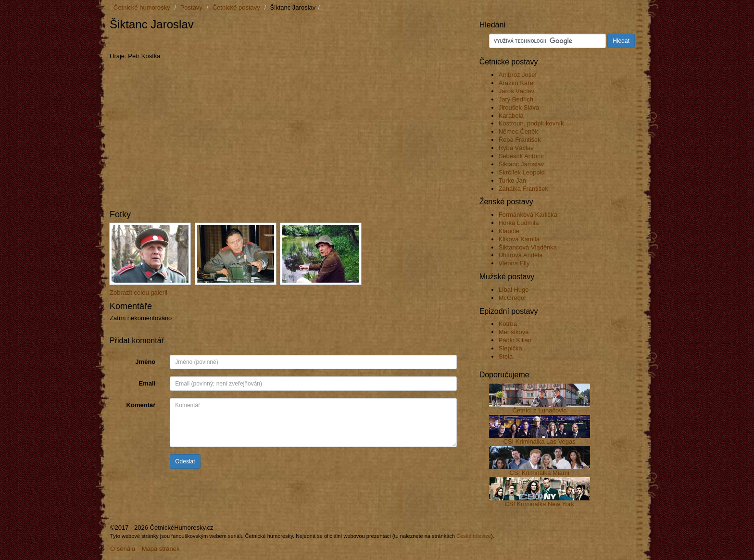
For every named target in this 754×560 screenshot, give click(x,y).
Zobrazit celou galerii (138, 292)
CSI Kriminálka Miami (540, 473)
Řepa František (520, 140)
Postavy (191, 7)
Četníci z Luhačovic (539, 410)
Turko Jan (512, 180)
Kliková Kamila (519, 239)
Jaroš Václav (516, 91)
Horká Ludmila (519, 223)
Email (147, 383)
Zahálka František (523, 189)
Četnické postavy (236, 7)
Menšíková (514, 332)
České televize (474, 536)
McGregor (513, 298)
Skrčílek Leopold (522, 172)
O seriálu (123, 549)
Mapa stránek (161, 549)
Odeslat (185, 461)
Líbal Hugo (514, 290)
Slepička (510, 348)
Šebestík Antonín (522, 156)
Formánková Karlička (528, 215)
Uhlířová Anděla (521, 255)
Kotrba (508, 324)
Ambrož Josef (518, 75)
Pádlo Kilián (515, 340)
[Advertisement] (222, 42)
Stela (506, 356)
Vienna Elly (514, 263)
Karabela (511, 116)
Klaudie (509, 231)
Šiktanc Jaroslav (522, 164)
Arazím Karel (517, 83)
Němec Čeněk (518, 131)
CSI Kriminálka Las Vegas (540, 442)
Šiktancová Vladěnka (528, 247)
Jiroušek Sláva (519, 107)
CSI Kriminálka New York (539, 504)
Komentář (141, 405)
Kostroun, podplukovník (531, 123)
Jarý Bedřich (516, 99)
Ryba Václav (516, 148)
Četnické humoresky (142, 7)
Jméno (145, 362)
